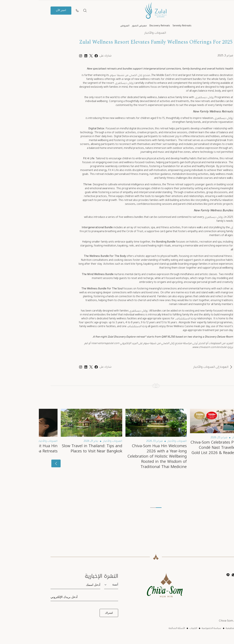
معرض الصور (101, 26)
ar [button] (204, 11)
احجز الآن (22, 10)
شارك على (67, 367)
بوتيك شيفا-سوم (211, 599)
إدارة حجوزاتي (214, 588)
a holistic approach (107, 256)
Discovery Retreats (121, 26)
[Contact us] (38, 11)
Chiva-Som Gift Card (209, 604)
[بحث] (46, 11)
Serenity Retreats (143, 26)
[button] (216, 11)
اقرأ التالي (214, 398)
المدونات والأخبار (116, 33)
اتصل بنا (217, 582)
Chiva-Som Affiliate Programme (201, 621)
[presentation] (217, 464)
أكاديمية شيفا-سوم (210, 593)
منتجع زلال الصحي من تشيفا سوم (91, 75)
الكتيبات (154, 629)
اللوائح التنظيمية (195, 629)
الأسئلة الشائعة (138, 629)
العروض (86, 26)
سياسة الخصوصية (173, 629)
